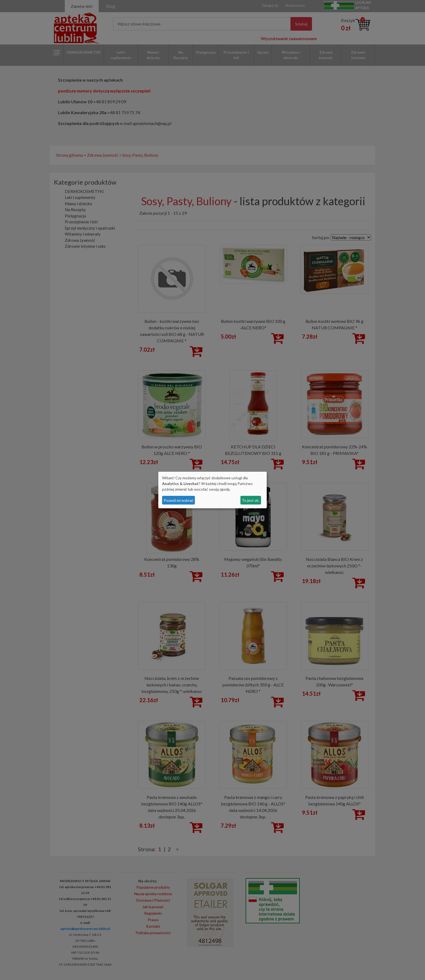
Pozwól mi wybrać (179, 500)
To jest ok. (251, 500)
